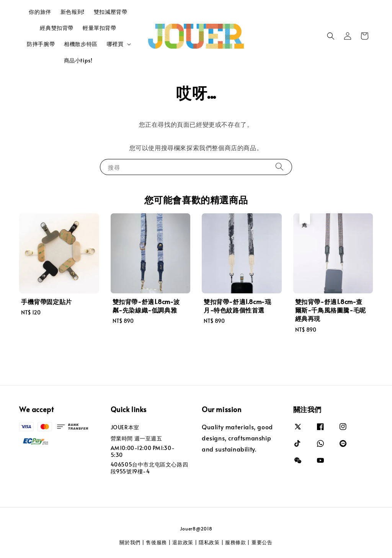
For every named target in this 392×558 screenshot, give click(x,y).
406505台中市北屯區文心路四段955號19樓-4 (149, 468)
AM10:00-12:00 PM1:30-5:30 (143, 451)
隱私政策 (209, 542)
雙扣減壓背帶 (111, 12)
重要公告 (262, 542)
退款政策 (183, 542)
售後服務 (156, 542)
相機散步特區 (81, 44)
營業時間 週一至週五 (136, 438)
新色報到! (73, 12)
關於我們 (130, 542)
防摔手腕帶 (41, 44)
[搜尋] (279, 167)
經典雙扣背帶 (57, 28)
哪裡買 (115, 44)
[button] (331, 36)
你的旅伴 (40, 12)
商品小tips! (78, 60)
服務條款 (236, 542)
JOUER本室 (125, 427)
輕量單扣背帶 (100, 28)
